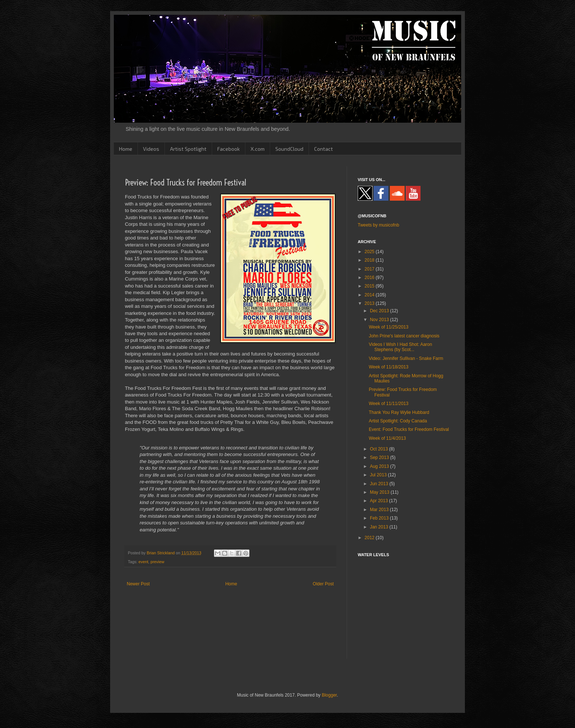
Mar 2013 (380, 510)
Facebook (229, 149)
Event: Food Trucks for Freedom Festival (409, 429)
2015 (370, 286)
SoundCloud (289, 149)
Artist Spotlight (188, 149)
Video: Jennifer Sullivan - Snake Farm (406, 358)
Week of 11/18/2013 (389, 367)
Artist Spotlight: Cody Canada (398, 421)
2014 (370, 295)
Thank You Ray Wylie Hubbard (399, 412)
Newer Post (138, 584)
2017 (370, 269)
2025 (370, 252)
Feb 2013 (380, 518)
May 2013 (380, 492)
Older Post (323, 584)
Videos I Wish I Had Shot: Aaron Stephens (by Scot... (400, 347)
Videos (151, 149)
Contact (324, 149)
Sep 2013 (380, 457)
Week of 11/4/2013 (387, 438)
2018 (370, 260)
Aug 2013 (380, 466)
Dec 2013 (380, 311)
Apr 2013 (380, 501)
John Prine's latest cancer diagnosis (404, 336)
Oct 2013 (380, 449)
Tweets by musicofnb (378, 225)
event (143, 562)
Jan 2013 (380, 527)
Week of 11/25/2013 (389, 327)
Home (126, 149)
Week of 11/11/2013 (389, 404)
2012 (370, 538)
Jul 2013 (379, 475)
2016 (370, 278)
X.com (258, 149)
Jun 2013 (380, 484)
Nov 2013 (380, 320)
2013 (370, 303)
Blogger (329, 695)
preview (157, 562)
